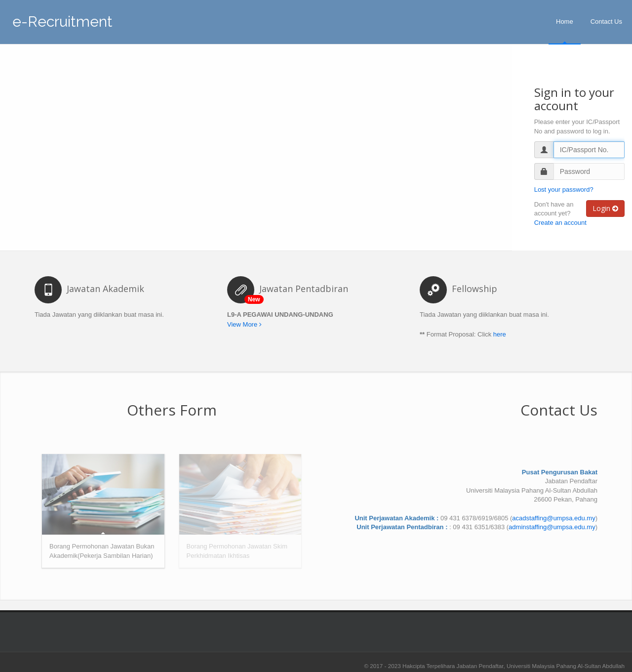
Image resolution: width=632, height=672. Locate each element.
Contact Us (606, 21)
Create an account (560, 223)
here (500, 334)
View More (244, 324)
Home (565, 21)
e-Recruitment (62, 19)
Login (605, 208)
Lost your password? (564, 189)
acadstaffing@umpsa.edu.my (553, 518)
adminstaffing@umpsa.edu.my (552, 527)
